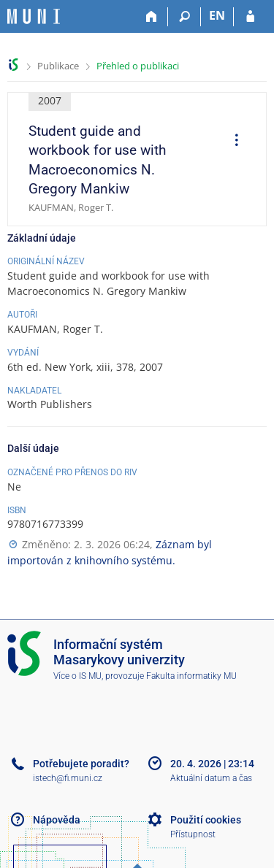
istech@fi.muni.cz (68, 778)
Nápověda (57, 820)
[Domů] (152, 17)
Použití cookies (206, 820)
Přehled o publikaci (138, 66)
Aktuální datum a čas (211, 778)
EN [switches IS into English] (217, 15)
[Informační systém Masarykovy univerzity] (34, 16)
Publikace (58, 66)
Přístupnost (193, 834)
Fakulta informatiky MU (191, 676)
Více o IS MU (77, 676)
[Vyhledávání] (184, 17)
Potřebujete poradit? (81, 764)
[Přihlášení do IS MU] (250, 17)
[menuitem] (232, 142)
